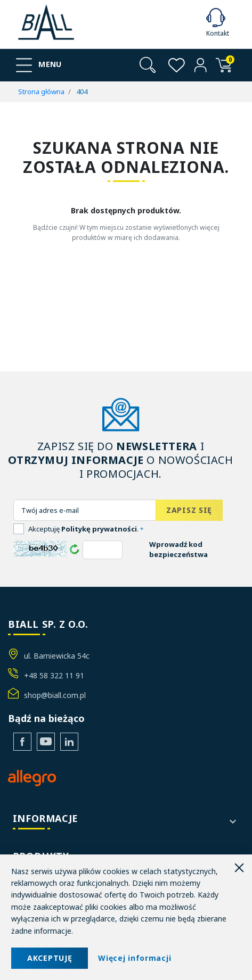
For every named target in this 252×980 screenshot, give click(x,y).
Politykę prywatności (99, 529)
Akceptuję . (86, 529)
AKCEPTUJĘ (50, 958)
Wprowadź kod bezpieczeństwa (178, 550)
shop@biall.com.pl (55, 695)
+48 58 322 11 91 (54, 675)
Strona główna (41, 92)
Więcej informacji (135, 958)
